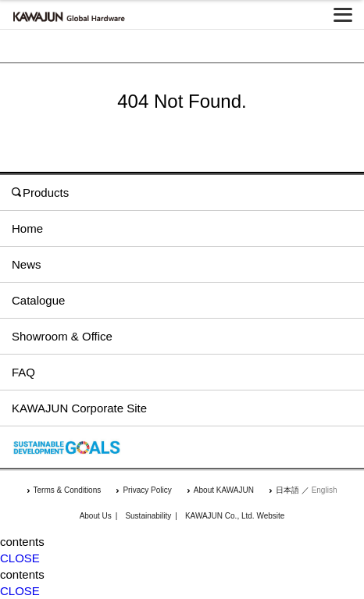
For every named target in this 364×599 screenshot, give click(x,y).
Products (40, 193)
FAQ (23, 372)
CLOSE (20, 558)
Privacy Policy (147, 490)
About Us (96, 516)
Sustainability (148, 516)
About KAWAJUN (224, 490)
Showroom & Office (62, 336)
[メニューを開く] (343, 15)
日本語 (287, 490)
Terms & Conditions (68, 490)
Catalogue (38, 300)
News (27, 264)
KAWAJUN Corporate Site (79, 408)
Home (27, 228)
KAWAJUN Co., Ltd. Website (235, 516)
